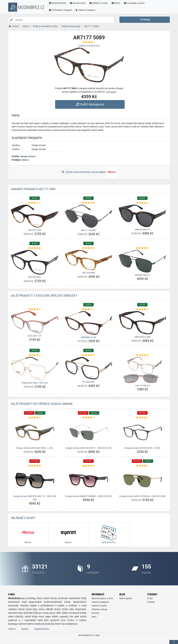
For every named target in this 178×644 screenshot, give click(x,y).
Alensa (25, 160)
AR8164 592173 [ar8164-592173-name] (142, 230)
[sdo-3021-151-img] (35, 322)
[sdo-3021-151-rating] (35, 309)
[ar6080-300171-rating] (142, 248)
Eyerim (25, 629)
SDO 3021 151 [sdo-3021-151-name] (35, 336)
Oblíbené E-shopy (23, 518)
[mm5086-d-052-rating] (89, 309)
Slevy (94, 617)
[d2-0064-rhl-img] (89, 368)
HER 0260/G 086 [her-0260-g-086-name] (142, 337)
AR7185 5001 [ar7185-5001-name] (35, 277)
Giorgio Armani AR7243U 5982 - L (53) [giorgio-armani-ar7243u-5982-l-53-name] (35, 448)
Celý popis (111, 92)
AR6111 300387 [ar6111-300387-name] (89, 230)
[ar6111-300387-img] (89, 216)
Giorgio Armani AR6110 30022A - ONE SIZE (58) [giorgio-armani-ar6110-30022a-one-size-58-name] (142, 496)
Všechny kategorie (85, 10)
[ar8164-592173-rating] (142, 203)
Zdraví (116, 3)
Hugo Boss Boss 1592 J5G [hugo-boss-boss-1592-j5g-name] (35, 383)
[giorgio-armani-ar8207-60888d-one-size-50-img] (89, 481)
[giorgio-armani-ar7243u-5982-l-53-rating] (35, 418)
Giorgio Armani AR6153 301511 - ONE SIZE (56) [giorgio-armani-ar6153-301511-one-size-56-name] (88, 448)
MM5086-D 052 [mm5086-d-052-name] (89, 337)
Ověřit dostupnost (90, 104)
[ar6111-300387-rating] (89, 203)
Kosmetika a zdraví (134, 3)
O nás (150, 598)
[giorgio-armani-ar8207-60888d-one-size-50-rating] (89, 466)
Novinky (95, 613)
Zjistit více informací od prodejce (89, 172)
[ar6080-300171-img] (142, 261)
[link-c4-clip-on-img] (142, 370)
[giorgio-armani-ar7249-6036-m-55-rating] (142, 418)
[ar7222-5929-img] (35, 216)
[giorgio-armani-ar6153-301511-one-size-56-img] (89, 432)
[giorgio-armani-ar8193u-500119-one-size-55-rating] (35, 466)
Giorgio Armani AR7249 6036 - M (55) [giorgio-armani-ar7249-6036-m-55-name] (142, 448)
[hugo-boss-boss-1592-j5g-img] (35, 369)
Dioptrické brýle (57, 3)
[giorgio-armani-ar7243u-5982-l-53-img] (35, 432)
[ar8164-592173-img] (142, 216)
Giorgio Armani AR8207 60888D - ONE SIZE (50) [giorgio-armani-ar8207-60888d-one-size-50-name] (88, 496)
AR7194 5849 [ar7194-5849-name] (89, 273)
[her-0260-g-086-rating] (142, 309)
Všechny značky (99, 606)
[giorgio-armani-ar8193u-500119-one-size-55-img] (35, 481)
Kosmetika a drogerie (60, 10)
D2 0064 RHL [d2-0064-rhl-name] (88, 382)
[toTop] (174, 642)
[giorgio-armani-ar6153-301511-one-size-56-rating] (89, 418)
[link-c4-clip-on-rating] (142, 355)
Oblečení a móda (98, 3)
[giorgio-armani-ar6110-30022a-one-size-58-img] (142, 481)
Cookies (151, 602)
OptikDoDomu (42, 629)
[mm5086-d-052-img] (89, 323)
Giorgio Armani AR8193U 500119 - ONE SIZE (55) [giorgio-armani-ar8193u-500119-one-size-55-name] (35, 498)
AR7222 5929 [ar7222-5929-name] (35, 230)
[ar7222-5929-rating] (35, 203)
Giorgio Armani (28, 156)
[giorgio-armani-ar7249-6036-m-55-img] (142, 432)
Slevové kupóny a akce (102, 598)
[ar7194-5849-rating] (89, 248)
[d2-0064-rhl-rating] (89, 355)
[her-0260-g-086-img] (142, 323)
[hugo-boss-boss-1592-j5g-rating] (35, 355)
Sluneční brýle (78, 3)
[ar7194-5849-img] (89, 260)
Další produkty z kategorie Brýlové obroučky (44, 296)
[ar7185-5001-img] (35, 262)
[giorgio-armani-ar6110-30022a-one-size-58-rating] (142, 466)
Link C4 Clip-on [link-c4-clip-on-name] (142, 386)
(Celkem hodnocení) (89, 46)
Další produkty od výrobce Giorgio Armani (42, 404)
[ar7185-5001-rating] (35, 248)
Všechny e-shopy (100, 609)
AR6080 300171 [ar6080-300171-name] (142, 275)
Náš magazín (126, 598)
